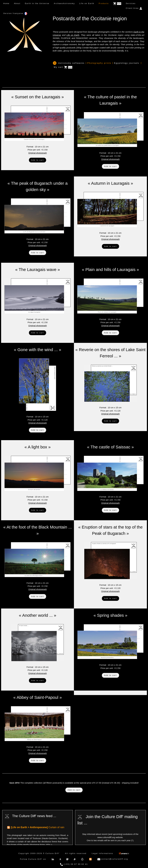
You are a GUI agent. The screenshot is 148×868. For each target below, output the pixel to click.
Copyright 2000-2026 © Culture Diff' (39, 853)
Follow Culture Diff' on (33, 859)
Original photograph (38, 153)
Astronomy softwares (71, 63)
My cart (63, 67)
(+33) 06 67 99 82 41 (74, 864)
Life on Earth (87, 3)
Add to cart (38, 160)
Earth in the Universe (37, 3)
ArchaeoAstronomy (64, 3)
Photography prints (99, 63)
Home (6, 3)
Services (131, 3)
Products (104, 3)
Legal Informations (103, 853)
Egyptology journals (127, 63)
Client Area (134, 8)
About (17, 3)
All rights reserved (76, 853)
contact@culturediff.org (113, 859)
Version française (15, 14)
